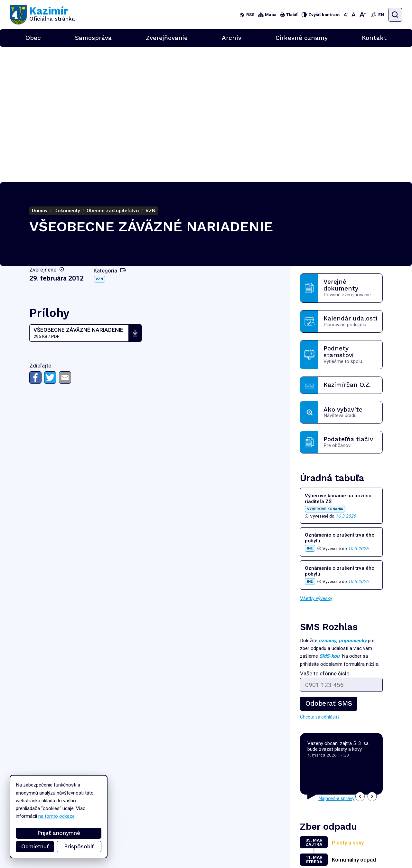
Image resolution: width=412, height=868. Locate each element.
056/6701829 (372, 837)
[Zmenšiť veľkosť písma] (346, 15)
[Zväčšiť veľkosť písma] (363, 15)
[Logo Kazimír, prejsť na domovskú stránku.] (42, 15)
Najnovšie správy (336, 663)
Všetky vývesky (316, 463)
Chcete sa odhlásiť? (320, 582)
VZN (99, 144)
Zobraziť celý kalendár (323, 739)
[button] (360, 661)
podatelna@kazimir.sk (379, 844)
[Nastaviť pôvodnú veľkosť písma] (353, 15)
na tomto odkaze (52, 816)
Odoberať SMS (329, 568)
